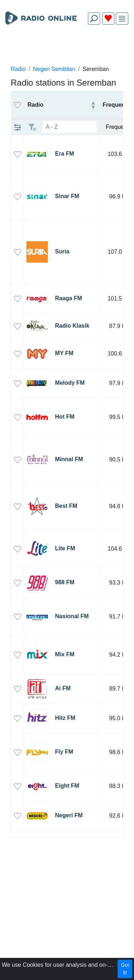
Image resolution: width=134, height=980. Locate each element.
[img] (122, 19)
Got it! (125, 969)
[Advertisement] (67, 47)
